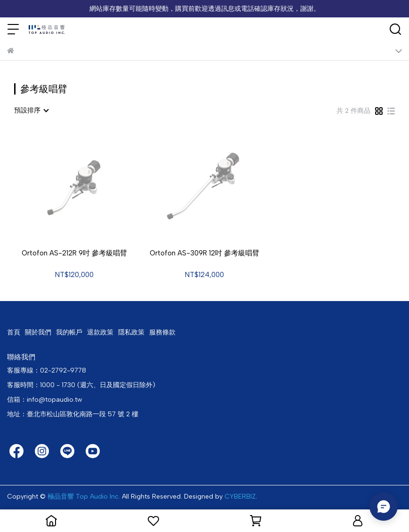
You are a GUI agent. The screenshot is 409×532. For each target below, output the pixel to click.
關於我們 (38, 332)
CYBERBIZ (240, 496)
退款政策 (100, 332)
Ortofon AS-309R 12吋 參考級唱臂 (204, 253)
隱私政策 (131, 332)
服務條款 (162, 332)
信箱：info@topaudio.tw (45, 400)
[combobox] (31, 111)
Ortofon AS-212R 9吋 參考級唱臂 (74, 253)
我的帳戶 (69, 332)
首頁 (14, 332)
